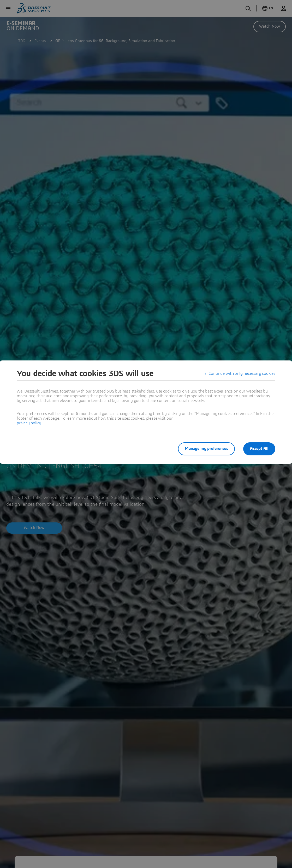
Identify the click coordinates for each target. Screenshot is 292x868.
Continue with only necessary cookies (242, 373)
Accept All (259, 449)
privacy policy (29, 423)
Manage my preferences (206, 449)
